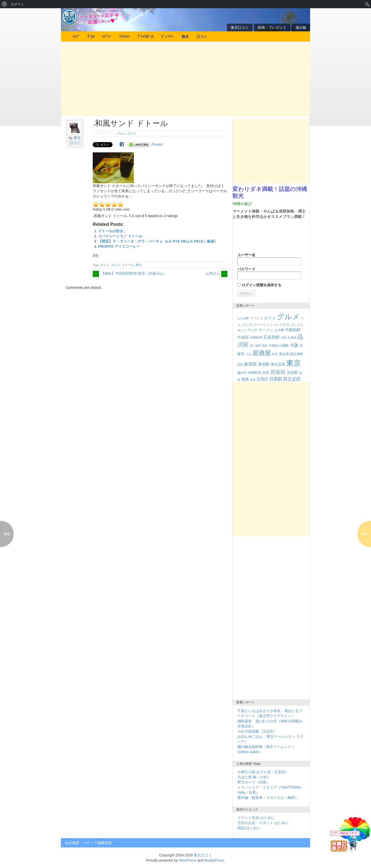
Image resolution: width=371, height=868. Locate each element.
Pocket (157, 144)
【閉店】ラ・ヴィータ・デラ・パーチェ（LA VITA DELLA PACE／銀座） (158, 241)
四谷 (265, 346)
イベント (256, 318)
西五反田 (292, 379)
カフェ (105, 265)
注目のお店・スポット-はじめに (263, 823)
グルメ (121, 134)
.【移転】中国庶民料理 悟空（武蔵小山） (130, 273)
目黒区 (262, 379)
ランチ (253, 330)
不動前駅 (293, 330)
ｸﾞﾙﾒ (91, 36)
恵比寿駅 (296, 354)
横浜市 (242, 373)
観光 (185, 36)
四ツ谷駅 (255, 346)
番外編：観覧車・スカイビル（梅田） (268, 798)
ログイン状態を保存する (259, 285)
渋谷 (266, 373)
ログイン (17, 4)
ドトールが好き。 (113, 231)
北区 (284, 338)
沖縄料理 (254, 373)
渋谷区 (278, 372)
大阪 (294, 345)
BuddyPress (214, 860)
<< (7, 534)
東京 (139, 265)
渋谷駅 (293, 373)
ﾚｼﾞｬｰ (107, 36)
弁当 (275, 354)
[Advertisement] (185, 80)
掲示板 (301, 27)
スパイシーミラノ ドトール (120, 236)
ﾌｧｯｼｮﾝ (124, 36)
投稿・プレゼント (272, 27)
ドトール (128, 265)
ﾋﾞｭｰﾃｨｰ (168, 36)
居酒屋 (262, 353)
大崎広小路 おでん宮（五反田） (263, 772)
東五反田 (278, 364)
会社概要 (72, 843)
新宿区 (251, 364)
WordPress (188, 860)
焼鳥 (245, 379)
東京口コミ (240, 27)
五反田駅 (272, 337)
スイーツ (260, 325)
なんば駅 (243, 318)
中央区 (243, 337)
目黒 (253, 380)
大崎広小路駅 (279, 345)
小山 (248, 354)
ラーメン (266, 330)
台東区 (292, 338)
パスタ (285, 325)
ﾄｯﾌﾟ (76, 36)
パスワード (269, 273)
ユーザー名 (269, 259)
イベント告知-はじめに (256, 818)
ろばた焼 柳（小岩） (254, 777)
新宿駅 (264, 364)
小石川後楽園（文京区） (257, 731)
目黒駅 (276, 379)
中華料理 (256, 338)
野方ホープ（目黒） (254, 782)
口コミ (202, 36)
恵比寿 (284, 354)
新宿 (240, 365)
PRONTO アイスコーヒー (119, 246)
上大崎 (279, 330)
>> (364, 534)
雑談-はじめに (249, 828)
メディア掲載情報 (97, 843)
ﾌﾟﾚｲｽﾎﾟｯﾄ (146, 36)
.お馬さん (216, 273)
